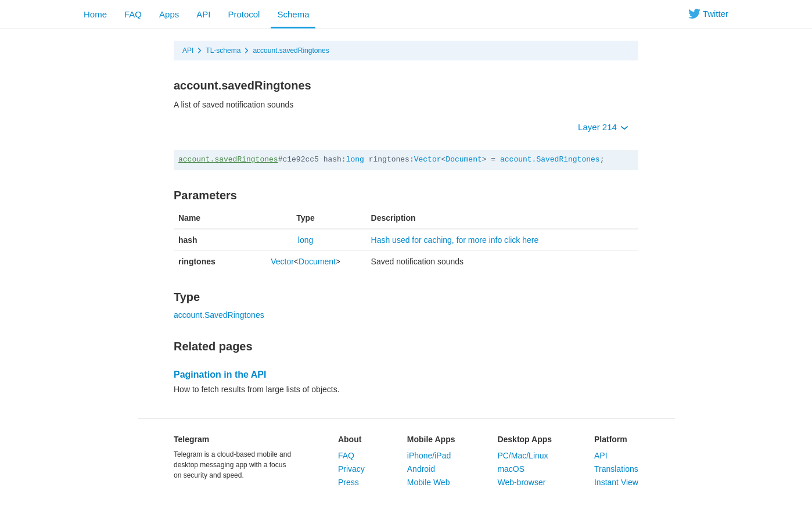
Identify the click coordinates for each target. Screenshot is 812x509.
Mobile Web (429, 482)
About (350, 439)
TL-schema (223, 51)
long (355, 159)
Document (464, 159)
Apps (169, 14)
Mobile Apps (431, 439)
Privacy (351, 469)
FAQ (133, 14)
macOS (511, 469)
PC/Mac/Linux (522, 456)
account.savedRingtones (291, 51)
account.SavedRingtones (550, 159)
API (203, 14)
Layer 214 (603, 127)
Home (95, 14)
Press (348, 482)
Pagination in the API (220, 374)
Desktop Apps (524, 439)
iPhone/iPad (429, 456)
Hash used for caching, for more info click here (455, 240)
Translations (616, 469)
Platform (611, 439)
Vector (428, 159)
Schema (293, 14)
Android (421, 469)
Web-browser (521, 482)
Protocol (244, 14)
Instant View (616, 482)
